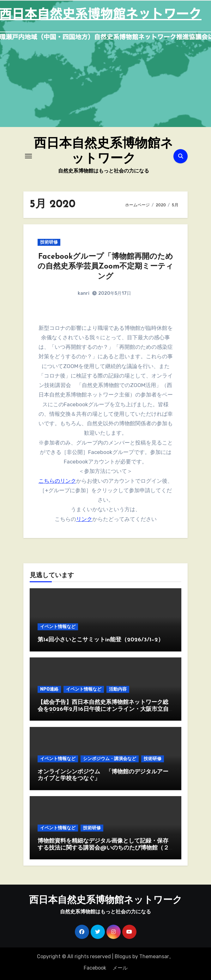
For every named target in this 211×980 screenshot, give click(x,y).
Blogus (123, 956)
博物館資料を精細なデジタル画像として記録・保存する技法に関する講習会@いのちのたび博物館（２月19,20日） (103, 848)
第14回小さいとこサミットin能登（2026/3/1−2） (101, 640)
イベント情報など (58, 627)
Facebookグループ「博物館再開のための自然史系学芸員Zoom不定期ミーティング (105, 267)
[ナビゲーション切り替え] (28, 156)
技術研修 (49, 242)
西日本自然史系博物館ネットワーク (106, 901)
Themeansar (154, 956)
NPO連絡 (49, 689)
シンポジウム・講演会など (110, 759)
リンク (84, 519)
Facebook (95, 968)
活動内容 (118, 689)
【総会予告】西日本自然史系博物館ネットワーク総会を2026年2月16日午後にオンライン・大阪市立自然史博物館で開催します (103, 709)
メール (120, 968)
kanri (84, 293)
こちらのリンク (57, 481)
